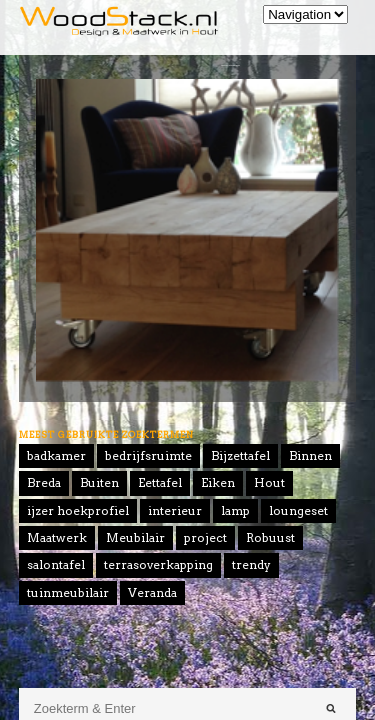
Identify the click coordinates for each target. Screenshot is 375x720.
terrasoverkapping (158, 564)
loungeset (298, 510)
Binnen (310, 455)
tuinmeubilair (68, 592)
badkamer (56, 455)
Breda (44, 482)
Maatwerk (57, 537)
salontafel (56, 564)
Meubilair (135, 537)
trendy (251, 564)
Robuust (270, 537)
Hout (269, 482)
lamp (235, 510)
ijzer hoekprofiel (78, 510)
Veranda (152, 592)
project (205, 537)
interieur (175, 510)
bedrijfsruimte (148, 455)
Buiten (99, 482)
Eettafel (160, 482)
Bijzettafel (240, 455)
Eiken (218, 482)
